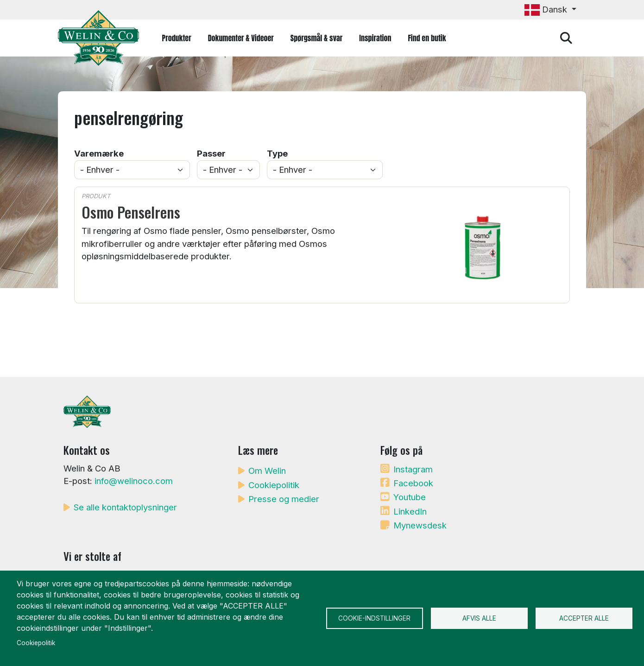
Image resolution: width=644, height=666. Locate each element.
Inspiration (375, 38)
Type (277, 153)
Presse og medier (284, 499)
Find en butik (427, 38)
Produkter (177, 38)
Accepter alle (584, 618)
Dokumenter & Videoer (241, 38)
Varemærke (99, 153)
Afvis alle (479, 618)
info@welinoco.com (134, 481)
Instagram (413, 469)
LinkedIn (410, 511)
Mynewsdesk (420, 525)
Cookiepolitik (274, 485)
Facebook (413, 483)
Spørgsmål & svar (316, 38)
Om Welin (267, 471)
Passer (211, 153)
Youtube (410, 497)
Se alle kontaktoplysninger (125, 507)
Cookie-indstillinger (374, 618)
